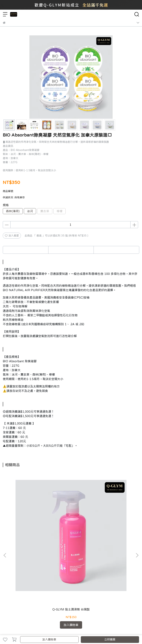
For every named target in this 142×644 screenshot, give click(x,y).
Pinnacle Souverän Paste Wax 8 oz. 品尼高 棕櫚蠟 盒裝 (114, 525)
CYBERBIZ (99, 630)
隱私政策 (47, 565)
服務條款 (59, 565)
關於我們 (8, 565)
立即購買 (110, 639)
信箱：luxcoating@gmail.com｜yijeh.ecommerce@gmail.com (40, 586)
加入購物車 (49, 639)
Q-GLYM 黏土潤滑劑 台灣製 (28, 525)
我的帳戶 (20, 565)
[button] (137, 512)
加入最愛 (12, 236)
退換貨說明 (34, 565)
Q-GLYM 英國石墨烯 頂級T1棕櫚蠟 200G (71, 525)
